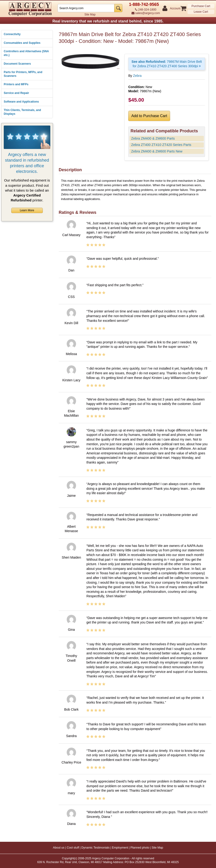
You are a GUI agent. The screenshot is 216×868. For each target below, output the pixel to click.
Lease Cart (201, 12)
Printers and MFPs (16, 84)
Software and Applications (21, 102)
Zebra (137, 76)
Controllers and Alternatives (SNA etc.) (26, 53)
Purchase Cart (201, 6)
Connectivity (12, 34)
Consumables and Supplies (22, 43)
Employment (120, 848)
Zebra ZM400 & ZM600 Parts (153, 138)
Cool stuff (73, 848)
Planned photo (140, 848)
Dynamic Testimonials (96, 848)
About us (59, 848)
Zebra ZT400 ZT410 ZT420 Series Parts (161, 145)
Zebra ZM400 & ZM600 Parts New (157, 151)
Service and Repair (16, 93)
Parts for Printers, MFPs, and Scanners (23, 74)
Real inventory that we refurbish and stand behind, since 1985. (108, 21)
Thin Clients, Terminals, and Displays (22, 112)
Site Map (90, 15)
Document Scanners (17, 64)
